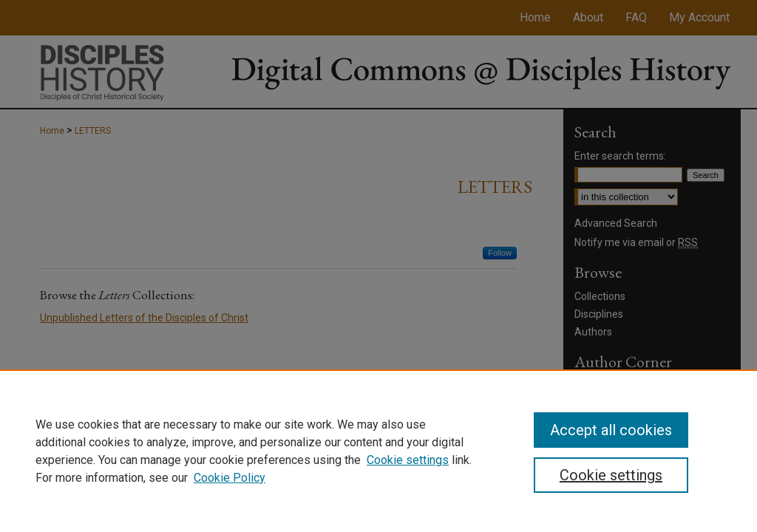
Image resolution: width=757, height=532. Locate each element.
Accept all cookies (611, 430)
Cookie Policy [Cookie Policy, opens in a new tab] (230, 478)
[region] (378, 451)
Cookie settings (408, 460)
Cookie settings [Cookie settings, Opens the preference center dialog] (611, 475)
